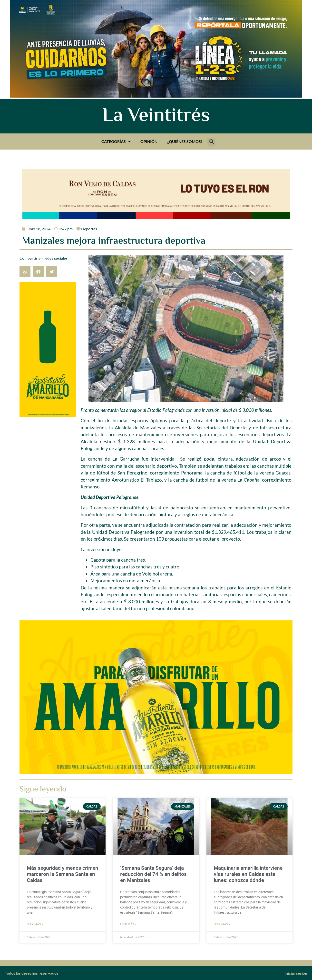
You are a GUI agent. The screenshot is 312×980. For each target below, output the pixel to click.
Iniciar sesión (296, 973)
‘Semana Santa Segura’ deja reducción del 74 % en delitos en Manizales (153, 874)
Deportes (89, 229)
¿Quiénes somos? (185, 141)
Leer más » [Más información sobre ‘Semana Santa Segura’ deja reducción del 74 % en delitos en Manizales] (128, 924)
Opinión (149, 141)
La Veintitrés (156, 116)
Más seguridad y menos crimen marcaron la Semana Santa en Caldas (63, 874)
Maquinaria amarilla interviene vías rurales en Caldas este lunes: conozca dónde (248, 874)
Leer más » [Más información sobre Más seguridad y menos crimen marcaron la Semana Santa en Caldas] (35, 924)
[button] (211, 142)
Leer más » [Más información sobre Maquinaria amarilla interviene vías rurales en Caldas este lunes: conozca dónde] (222, 924)
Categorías (116, 141)
